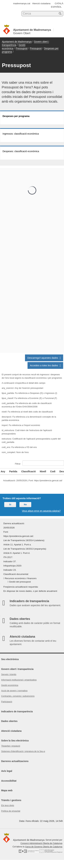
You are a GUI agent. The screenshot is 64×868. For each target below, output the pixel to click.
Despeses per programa (16, 116)
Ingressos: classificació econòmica (21, 134)
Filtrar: (39, 463)
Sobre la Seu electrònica (15, 741)
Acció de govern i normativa (14, 691)
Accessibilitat (9, 781)
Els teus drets (8, 805)
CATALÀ (59, 3)
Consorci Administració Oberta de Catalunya (41, 843)
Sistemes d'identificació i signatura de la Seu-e (23, 751)
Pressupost (22, 48)
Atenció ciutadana (41, 3)
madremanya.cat (22, 3)
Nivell (43, 471)
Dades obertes (9, 721)
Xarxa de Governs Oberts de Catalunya (44, 847)
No (25, 504)
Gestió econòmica (10, 685)
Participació (7, 702)
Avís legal (7, 771)
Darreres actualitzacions (15, 761)
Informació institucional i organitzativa (19, 680)
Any (3, 471)
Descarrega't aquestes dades (44, 358)
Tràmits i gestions (11, 800)
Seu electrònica (10, 659)
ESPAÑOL (56, 7)
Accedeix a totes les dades (45, 365)
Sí (10, 504)
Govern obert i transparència (17, 669)
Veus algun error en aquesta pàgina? (41, 511)
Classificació (29, 471)
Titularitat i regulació (11, 746)
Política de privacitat (11, 811)
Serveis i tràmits (9, 674)
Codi (53, 471)
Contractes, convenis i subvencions (18, 696)
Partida (13, 471)
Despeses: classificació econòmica (21, 151)
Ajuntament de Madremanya (17, 42)
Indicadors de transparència (17, 711)
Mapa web (7, 790)
